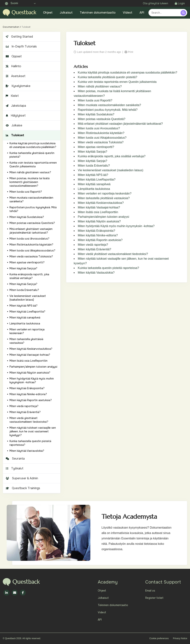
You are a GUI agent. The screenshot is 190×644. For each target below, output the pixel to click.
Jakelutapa (15, 106)
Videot (128, 13)
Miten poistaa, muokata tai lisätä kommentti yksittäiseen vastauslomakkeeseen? (30, 182)
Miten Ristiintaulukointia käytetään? (101, 133)
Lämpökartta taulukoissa (94, 189)
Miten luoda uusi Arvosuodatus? (99, 128)
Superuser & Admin (21, 478)
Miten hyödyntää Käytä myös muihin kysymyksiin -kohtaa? (116, 226)
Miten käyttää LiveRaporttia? (97, 180)
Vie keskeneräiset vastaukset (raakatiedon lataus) (110, 170)
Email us (150, 591)
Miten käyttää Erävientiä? (94, 249)
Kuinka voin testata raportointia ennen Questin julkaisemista (117, 82)
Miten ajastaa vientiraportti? (96, 147)
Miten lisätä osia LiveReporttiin (98, 212)
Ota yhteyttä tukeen (155, 3)
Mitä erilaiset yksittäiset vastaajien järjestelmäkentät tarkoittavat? (120, 124)
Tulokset (14, 135)
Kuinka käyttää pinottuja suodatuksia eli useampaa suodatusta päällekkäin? (127, 72)
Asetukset (15, 76)
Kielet (12, 96)
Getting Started (19, 37)
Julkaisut (66, 13)
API (142, 13)
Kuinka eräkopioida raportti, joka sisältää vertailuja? (112, 156)
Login (180, 3)
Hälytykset (15, 115)
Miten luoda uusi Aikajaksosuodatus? (102, 138)
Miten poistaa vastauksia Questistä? (101, 119)
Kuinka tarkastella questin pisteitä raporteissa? (108, 268)
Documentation (11, 27)
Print (129, 52)
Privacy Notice (180, 638)
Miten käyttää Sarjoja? (92, 152)
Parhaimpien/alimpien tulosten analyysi (103, 217)
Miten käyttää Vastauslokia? (96, 273)
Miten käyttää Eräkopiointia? (96, 231)
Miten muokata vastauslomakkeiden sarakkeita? (109, 105)
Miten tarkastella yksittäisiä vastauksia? (104, 198)
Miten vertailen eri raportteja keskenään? (105, 193)
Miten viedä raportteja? (93, 245)
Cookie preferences (159, 638)
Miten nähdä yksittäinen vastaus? (100, 86)
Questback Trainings (22, 488)
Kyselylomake (18, 86)
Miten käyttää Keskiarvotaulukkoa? (101, 203)
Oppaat (13, 56)
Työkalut (14, 468)
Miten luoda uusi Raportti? (95, 100)
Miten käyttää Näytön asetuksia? (99, 221)
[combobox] (165, 13)
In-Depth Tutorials (21, 46)
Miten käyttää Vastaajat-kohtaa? (99, 207)
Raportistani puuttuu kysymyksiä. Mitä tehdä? (108, 110)
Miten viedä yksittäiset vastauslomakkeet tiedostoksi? (113, 254)
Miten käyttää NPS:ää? (93, 175)
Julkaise (14, 125)
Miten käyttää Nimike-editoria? (98, 235)
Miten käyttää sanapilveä (94, 184)
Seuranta (15, 459)
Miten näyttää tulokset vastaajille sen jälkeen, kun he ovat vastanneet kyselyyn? (33, 431)
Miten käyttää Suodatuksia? (96, 114)
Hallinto (13, 66)
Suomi (12, 3)
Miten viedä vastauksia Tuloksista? (101, 142)
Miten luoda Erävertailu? (94, 166)
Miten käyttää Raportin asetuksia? (100, 240)
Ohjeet (48, 13)
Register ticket (154, 598)
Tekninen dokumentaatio (98, 13)
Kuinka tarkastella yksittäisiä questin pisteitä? (107, 77)
